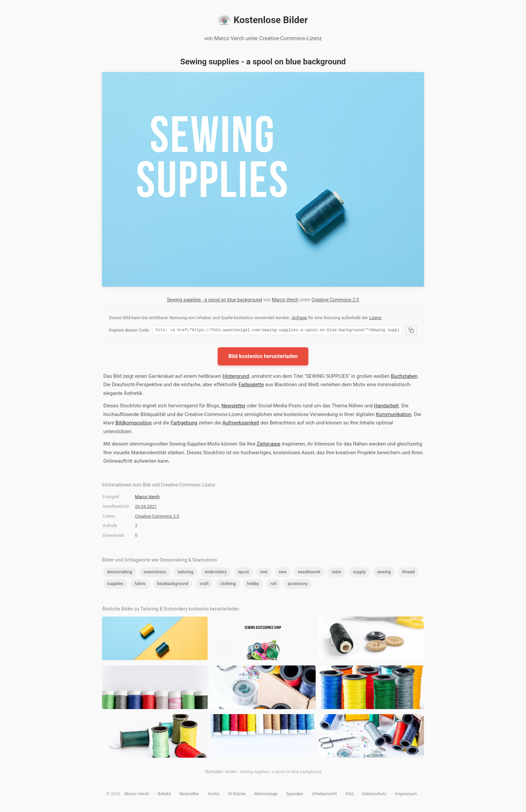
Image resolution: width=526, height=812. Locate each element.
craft (204, 585)
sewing (384, 573)
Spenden (295, 795)
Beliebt (164, 795)
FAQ (349, 795)
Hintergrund (236, 377)
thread (408, 573)
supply (359, 573)
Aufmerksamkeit (241, 424)
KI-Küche (237, 795)
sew (283, 573)
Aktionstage (266, 795)
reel (264, 573)
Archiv (231, 773)
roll (273, 585)
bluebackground (173, 585)
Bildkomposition (134, 424)
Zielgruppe (269, 445)
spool (244, 573)
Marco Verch (285, 300)
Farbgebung (184, 424)
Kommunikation (394, 415)
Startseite (213, 773)
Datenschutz (374, 795)
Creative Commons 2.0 (335, 300)
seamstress (155, 573)
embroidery (216, 573)
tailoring (185, 573)
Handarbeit (386, 407)
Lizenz (375, 318)
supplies (115, 585)
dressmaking (120, 573)
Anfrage (299, 318)
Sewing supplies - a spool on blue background (215, 300)
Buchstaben (404, 377)
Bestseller (189, 795)
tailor (337, 573)
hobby (253, 585)
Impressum (406, 795)
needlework (309, 573)
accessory (298, 585)
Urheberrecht (324, 795)
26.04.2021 (146, 507)
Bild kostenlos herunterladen (263, 357)
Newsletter (233, 407)
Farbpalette (251, 386)
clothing (228, 585)
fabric (140, 585)
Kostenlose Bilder (263, 20)
